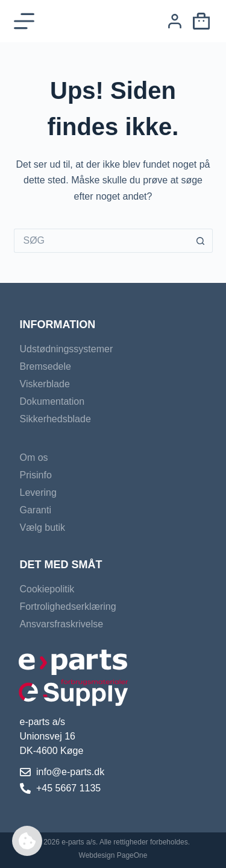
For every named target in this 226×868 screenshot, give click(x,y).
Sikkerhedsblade (55, 419)
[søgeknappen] (201, 241)
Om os (34, 458)
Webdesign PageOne (113, 855)
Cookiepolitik (47, 589)
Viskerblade (45, 384)
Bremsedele (46, 366)
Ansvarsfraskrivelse (62, 624)
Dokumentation (52, 401)
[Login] (175, 21)
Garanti (36, 510)
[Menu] (24, 21)
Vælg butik (43, 527)
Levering (38, 493)
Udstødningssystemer (67, 349)
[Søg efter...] (101, 241)
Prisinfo (36, 475)
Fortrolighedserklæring (68, 607)
